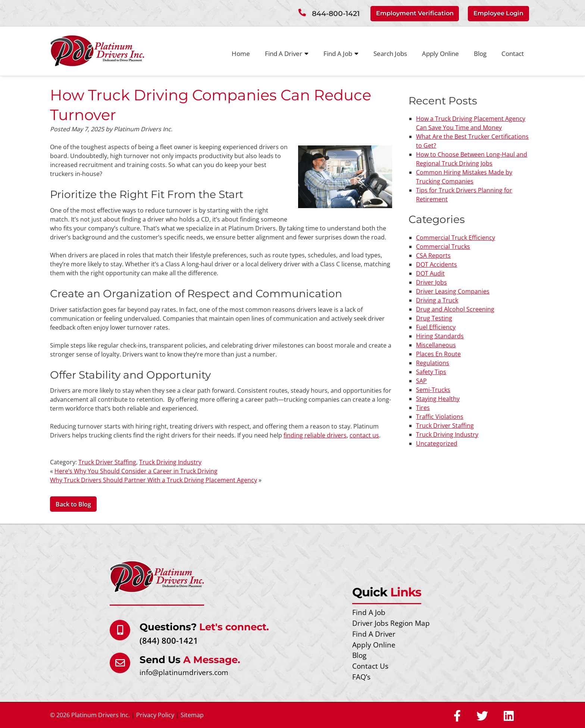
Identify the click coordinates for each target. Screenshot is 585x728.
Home (241, 53)
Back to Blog (73, 504)
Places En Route (438, 354)
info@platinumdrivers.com (184, 672)
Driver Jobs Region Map (391, 623)
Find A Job (341, 53)
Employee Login (498, 13)
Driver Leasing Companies (453, 291)
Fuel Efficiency (436, 327)
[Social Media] (457, 716)
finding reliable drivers (315, 435)
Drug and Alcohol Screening (455, 309)
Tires (423, 407)
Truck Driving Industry (170, 462)
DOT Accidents (437, 264)
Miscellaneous (436, 345)
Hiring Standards (440, 336)
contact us (364, 435)
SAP (421, 380)
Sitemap (192, 715)
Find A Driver (287, 53)
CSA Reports (433, 255)
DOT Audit (430, 273)
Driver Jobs (431, 282)
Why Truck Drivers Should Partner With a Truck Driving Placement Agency (154, 480)
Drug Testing (434, 318)
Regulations (433, 363)
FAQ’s (361, 677)
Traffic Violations (440, 416)
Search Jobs (390, 53)
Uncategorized (437, 443)
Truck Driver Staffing (107, 462)
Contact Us (370, 666)
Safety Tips (431, 371)
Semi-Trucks (433, 389)
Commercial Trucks (443, 246)
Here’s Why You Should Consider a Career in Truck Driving (136, 471)
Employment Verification (415, 13)
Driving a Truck (437, 300)
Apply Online (440, 53)
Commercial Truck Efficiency (456, 237)
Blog (480, 53)
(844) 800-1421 (169, 640)
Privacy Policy (155, 715)
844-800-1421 (336, 14)
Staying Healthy (438, 398)
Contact (513, 53)
